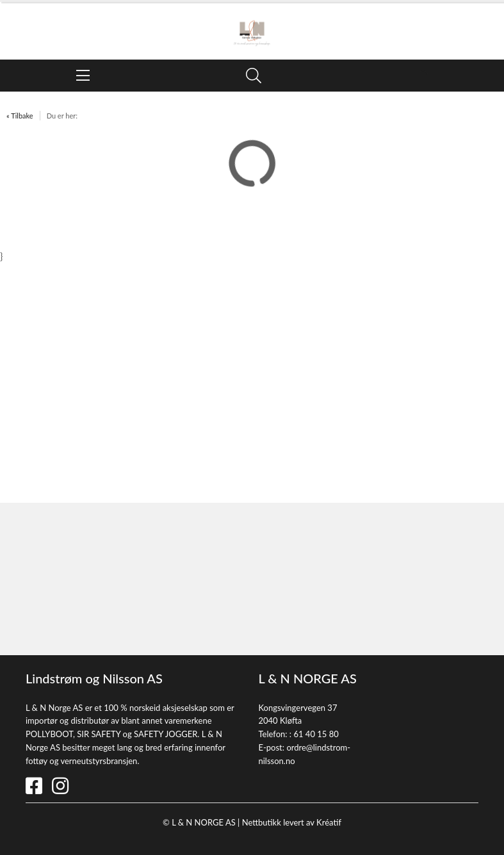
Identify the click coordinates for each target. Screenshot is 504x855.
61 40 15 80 (316, 734)
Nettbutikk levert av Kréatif (292, 822)
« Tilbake (20, 116)
